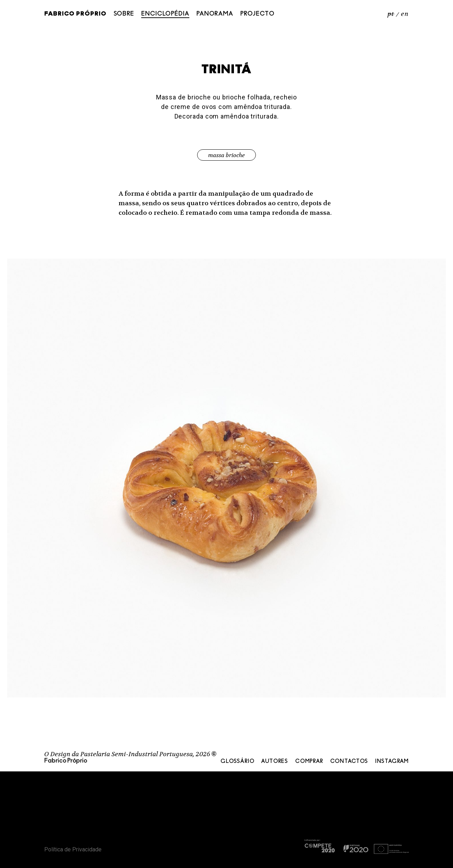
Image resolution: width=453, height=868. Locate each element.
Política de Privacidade (73, 849)
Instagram (392, 761)
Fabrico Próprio (75, 14)
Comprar (309, 761)
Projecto (257, 14)
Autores (275, 761)
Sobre (124, 14)
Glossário (237, 761)
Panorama (215, 14)
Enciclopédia (165, 14)
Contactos (349, 761)
